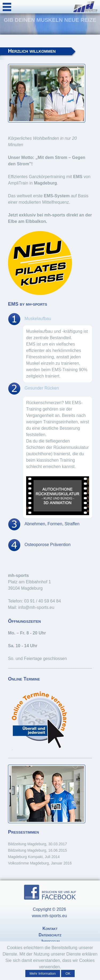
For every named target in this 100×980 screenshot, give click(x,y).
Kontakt (50, 928)
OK (68, 973)
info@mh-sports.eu (36, 607)
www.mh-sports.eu (50, 916)
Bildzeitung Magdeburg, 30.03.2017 (37, 844)
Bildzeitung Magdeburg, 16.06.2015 (37, 850)
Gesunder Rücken (42, 388)
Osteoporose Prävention (48, 545)
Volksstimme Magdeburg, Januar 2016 (40, 863)
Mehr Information (43, 973)
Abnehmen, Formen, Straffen (52, 524)
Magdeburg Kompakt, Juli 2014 (34, 857)
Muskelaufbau (38, 319)
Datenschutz (50, 935)
